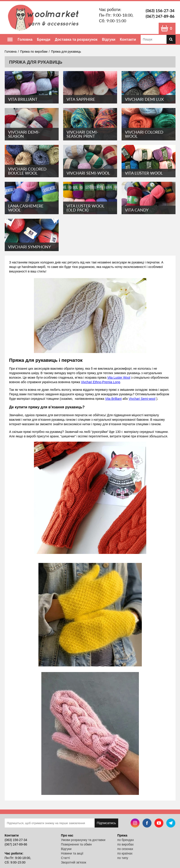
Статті (65, 858)
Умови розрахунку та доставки (83, 840)
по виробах (126, 844)
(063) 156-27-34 (160, 11)
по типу (123, 858)
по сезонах (125, 849)
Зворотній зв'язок (73, 862)
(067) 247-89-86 (160, 16)
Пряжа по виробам (34, 52)
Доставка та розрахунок (76, 39)
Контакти (128, 39)
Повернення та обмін (76, 844)
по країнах (125, 853)
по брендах (126, 840)
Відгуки (109, 39)
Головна (25, 39)
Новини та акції (72, 853)
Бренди (44, 39)
